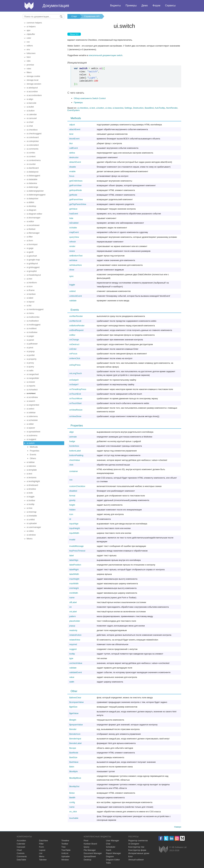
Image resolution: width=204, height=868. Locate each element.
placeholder (75, 621)
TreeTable (66, 850)
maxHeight (74, 579)
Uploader (66, 856)
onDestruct (74, 344)
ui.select (30, 409)
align (71, 432)
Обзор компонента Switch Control (90, 98)
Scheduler (111, 847)
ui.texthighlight (33, 481)
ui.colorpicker (33, 141)
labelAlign (74, 560)
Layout (42, 850)
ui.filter (30, 237)
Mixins (30, 539)
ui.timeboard (32, 485)
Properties (35, 451)
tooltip (72, 654)
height (72, 505)
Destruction (138, 108)
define (72, 153)
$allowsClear (75, 698)
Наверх (178, 827)
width (72, 682)
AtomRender (172, 108)
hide (71, 218)
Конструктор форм (137, 850)
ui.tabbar (31, 462)
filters (29, 72)
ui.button (31, 111)
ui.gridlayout (32, 263)
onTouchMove (76, 398)
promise (30, 65)
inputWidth (74, 533)
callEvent (74, 148)
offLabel (73, 602)
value (72, 677)
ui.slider (30, 424)
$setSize (73, 757)
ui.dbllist (30, 202)
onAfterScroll (75, 321)
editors (30, 46)
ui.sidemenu (32, 416)
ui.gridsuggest (33, 267)
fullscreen (31, 53)
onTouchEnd (75, 394)
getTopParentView (78, 204)
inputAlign (74, 524)
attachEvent (75, 129)
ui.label (30, 298)
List (41, 853)
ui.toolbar (31, 500)
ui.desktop (31, 206)
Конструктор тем (136, 847)
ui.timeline (31, 489)
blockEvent (74, 139)
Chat (108, 844)
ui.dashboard (33, 168)
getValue (73, 209)
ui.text (29, 474)
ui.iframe (31, 290)
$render (73, 729)
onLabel (73, 612)
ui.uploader (32, 523)
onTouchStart (75, 403)
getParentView (76, 199)
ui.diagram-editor (34, 214)
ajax (29, 30)
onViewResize (76, 410)
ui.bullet (30, 107)
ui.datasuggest (33, 176)
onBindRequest (76, 330)
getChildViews (76, 181)
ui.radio (30, 370)
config (72, 802)
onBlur (72, 335)
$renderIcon (75, 734)
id (70, 519)
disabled (73, 491)
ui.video (30, 531)
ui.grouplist (32, 271)
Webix (163, 849)
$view (72, 793)
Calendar (21, 844)
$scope (73, 748)
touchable (74, 818)
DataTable (21, 860)
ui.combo (31, 153)
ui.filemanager (33, 233)
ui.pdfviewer (32, 344)
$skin (72, 767)
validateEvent (76, 672)
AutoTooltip (160, 108)
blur (71, 143)
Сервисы (170, 5)
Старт (74, 16)
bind (71, 134)
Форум (156, 5)
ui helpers (31, 27)
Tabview (43, 860)
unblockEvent (76, 296)
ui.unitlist (31, 520)
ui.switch (31, 443)
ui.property (31, 359)
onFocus (73, 354)
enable (72, 171)
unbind (72, 291)
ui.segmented (33, 405)
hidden (72, 510)
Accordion (21, 841)
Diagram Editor (113, 860)
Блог (131, 856)
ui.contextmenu (34, 160)
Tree (63, 847)
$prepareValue (76, 725)
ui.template (32, 470)
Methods (34, 447)
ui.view (108, 108)
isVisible (73, 228)
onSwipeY (74, 384)
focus (72, 176)
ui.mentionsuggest (35, 309)
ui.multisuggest (34, 325)
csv (28, 42)
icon (71, 514)
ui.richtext (31, 393)
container (74, 471)
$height (73, 720)
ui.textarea (31, 477)
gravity (72, 500)
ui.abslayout (32, 88)
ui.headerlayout (34, 275)
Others (33, 458)
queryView (74, 237)
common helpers (34, 23)
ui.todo (30, 493)
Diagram (110, 856)
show (72, 270)
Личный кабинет (136, 860)
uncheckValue (76, 663)
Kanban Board (90, 844)
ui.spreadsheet (33, 432)
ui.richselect (32, 390)
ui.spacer (31, 428)
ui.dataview (32, 183)
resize (72, 251)
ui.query (30, 367)
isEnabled (74, 223)
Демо (145, 5)
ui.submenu (32, 435)
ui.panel (30, 340)
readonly (73, 630)
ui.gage (30, 248)
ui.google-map (33, 260)
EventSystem (74, 110)
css (71, 480)
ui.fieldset (31, 229)
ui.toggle (31, 497)
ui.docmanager (33, 218)
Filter (41, 844)
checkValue (75, 460)
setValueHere (76, 265)
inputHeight (75, 528)
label (71, 555)
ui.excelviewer (33, 225)
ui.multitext (32, 328)
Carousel (21, 847)
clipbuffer (31, 34)
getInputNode (76, 190)
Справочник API (92, 16)
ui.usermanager (34, 527)
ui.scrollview (32, 397)
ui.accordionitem (34, 95)
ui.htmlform (32, 283)
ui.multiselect (33, 321)
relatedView (75, 640)
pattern (73, 616)
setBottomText (76, 256)
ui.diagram (31, 210)
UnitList (65, 853)
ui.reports (31, 386)
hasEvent (74, 214)
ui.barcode (31, 103)
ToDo (108, 863)
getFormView (75, 185)
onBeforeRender (77, 326)
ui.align (30, 99)
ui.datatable (32, 179)
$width (72, 798)
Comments (22, 856)
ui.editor (30, 221)
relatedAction (75, 635)
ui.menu (30, 313)
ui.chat (30, 126)
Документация (56, 6)
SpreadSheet (90, 856)
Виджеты (115, 5)
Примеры (131, 5)
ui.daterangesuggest (36, 195)
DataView (43, 841)
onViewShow (75, 416)
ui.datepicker (33, 198)
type (71, 658)
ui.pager (30, 336)
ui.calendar (32, 114)
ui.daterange (32, 187)
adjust (72, 125)
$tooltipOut (74, 786)
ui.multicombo (33, 317)
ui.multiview (32, 332)
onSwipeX (74, 380)
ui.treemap (31, 512)
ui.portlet (31, 355)
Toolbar (65, 844)
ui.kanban (31, 294)
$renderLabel (75, 743)
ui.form (30, 241)
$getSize (73, 707)
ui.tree (29, 508)
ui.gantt (30, 252)
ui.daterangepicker (35, 191)
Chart (19, 850)
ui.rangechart (33, 374)
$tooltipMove (75, 778)
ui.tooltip (30, 504)
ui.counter (31, 164)
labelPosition (75, 565)
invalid (72, 540)
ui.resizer (31, 382)
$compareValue (76, 702)
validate (73, 301)
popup (72, 626)
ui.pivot (30, 348)
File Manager (90, 850)
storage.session (34, 84)
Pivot (86, 841)
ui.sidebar (31, 413)
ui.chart (30, 122)
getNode (73, 195)
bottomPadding (76, 455)
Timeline (65, 841)
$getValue (74, 713)
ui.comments (33, 149)
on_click (73, 812)
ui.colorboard (33, 137)
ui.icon (30, 286)
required (73, 644)
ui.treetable (32, 516)
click (71, 465)
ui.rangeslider (33, 378)
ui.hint (29, 279)
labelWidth (74, 574)
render (72, 246)
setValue (73, 260)
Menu (42, 856)
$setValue (74, 762)
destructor (74, 157)
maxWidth (74, 584)
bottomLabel (75, 451)
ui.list (29, 305)
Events (33, 455)
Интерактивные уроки (139, 853)
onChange (74, 340)
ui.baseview (118, 108)
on (70, 607)
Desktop (87, 860)
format (72, 496)
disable (73, 167)
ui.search (31, 401)
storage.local (33, 80)
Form (41, 847)
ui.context (31, 156)
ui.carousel (32, 118)
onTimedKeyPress (78, 389)
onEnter (73, 349)
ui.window (31, 535)
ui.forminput (32, 244)
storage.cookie (33, 76)
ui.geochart (32, 256)
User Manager (113, 841)
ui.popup (31, 351)
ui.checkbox (32, 130)
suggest (73, 649)
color (29, 38)
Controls (21, 853)
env (28, 49)
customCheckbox (77, 486)
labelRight (74, 570)
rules (29, 69)
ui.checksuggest (34, 134)
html (29, 57)
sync (71, 276)
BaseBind (149, 108)
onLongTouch (76, 373)
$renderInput (75, 739)
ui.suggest (31, 439)
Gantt (109, 850)
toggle (72, 285)
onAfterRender (76, 316)
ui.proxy (30, 363)
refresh (73, 242)
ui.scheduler (32, 420)
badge (72, 441)
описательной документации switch (106, 55)
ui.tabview (31, 466)
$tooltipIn (74, 771)
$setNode (74, 753)
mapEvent (74, 232)
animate (73, 437)
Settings (128, 108)
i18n (29, 61)
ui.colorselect (33, 145)
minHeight (74, 588)
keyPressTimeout (77, 551)
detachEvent (75, 162)
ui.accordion (32, 91)
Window (65, 860)
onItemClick (75, 358)
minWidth (74, 593)
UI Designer (134, 844)
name (72, 598)
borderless (74, 446)
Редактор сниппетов (138, 841)
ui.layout (30, 302)
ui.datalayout (33, 172)
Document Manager (93, 853)
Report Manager (113, 853)
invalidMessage (76, 546)
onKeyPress (75, 365)
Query (86, 847)
